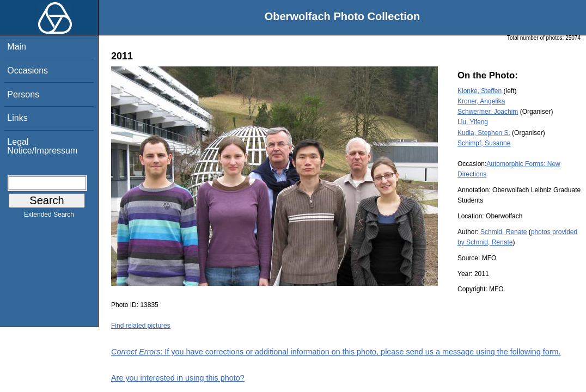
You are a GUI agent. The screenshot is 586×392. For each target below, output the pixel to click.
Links (17, 118)
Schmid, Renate (503, 232)
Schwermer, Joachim (488, 112)
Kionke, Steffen (480, 91)
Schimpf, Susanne (484, 143)
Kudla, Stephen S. (484, 133)
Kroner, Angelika (481, 101)
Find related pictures (141, 326)
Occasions (28, 71)
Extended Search (49, 217)
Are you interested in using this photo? (178, 378)
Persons (23, 94)
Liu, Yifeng (473, 122)
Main (17, 47)
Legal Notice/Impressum (42, 146)
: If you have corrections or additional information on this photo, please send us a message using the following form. (336, 352)
